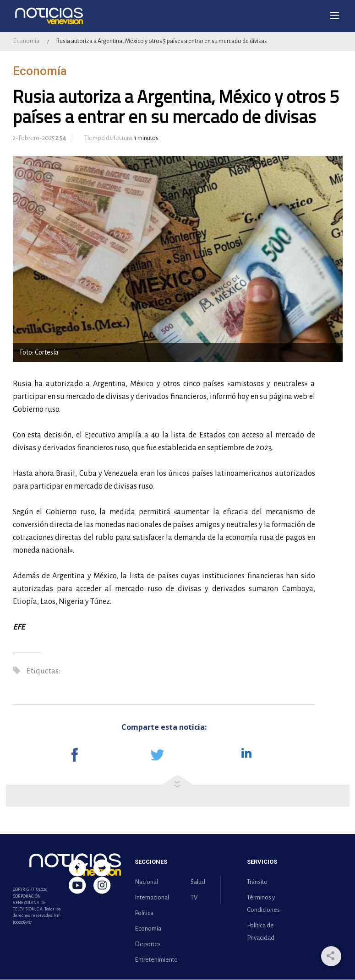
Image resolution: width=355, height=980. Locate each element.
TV (194, 898)
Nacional (146, 882)
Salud (198, 882)
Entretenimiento (154, 960)
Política (144, 913)
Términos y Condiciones (263, 904)
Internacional (152, 898)
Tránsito (257, 882)
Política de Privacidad (261, 932)
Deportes (148, 945)
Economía (26, 41)
